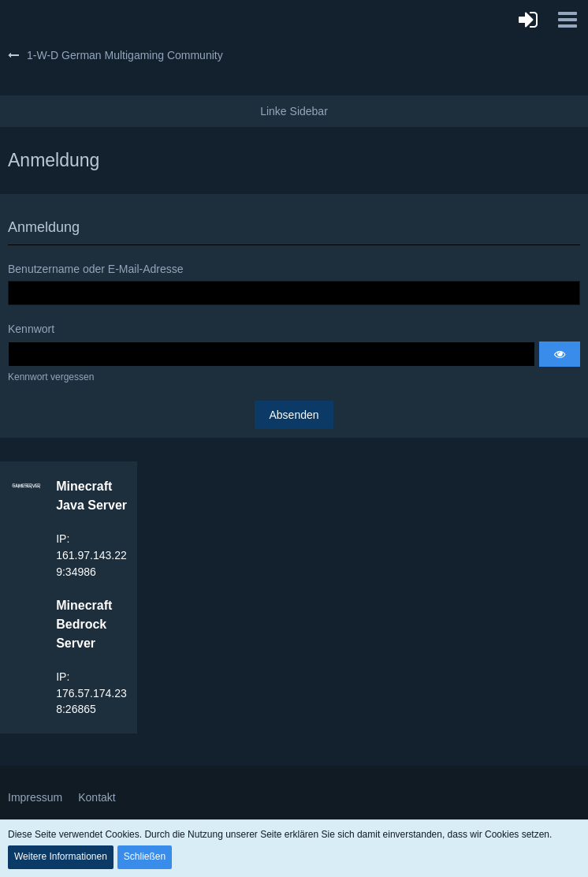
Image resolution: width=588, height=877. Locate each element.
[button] (568, 20)
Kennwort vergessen (51, 377)
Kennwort (31, 329)
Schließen (145, 856)
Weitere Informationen (61, 856)
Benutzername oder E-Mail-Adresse (96, 269)
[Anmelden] (528, 20)
